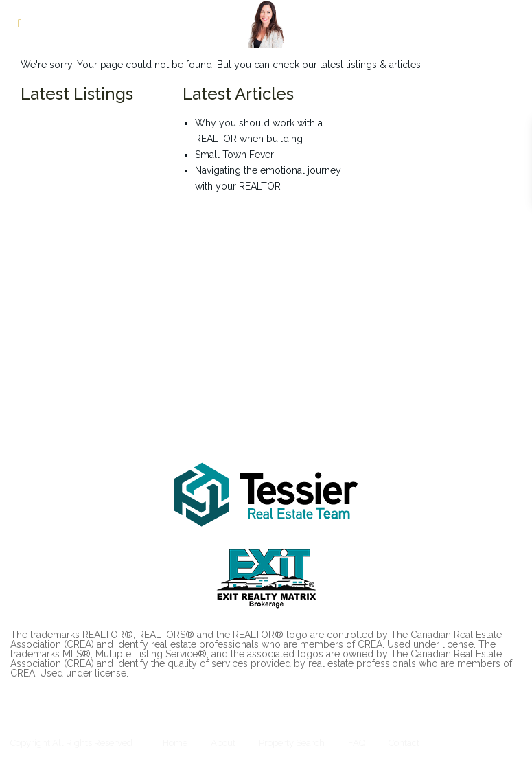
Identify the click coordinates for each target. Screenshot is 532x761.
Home (175, 743)
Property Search (292, 743)
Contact (404, 743)
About (223, 743)
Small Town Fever (234, 155)
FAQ (357, 743)
